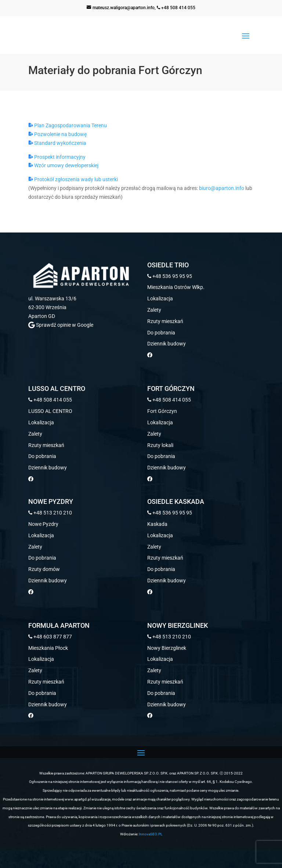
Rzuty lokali (160, 445)
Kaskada (157, 524)
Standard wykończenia (57, 143)
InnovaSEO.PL (151, 834)
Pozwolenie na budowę (57, 134)
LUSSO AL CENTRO (50, 411)
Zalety (154, 310)
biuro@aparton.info (222, 188)
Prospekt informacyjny (57, 157)
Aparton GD (42, 316)
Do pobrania (161, 333)
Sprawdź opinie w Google (61, 325)
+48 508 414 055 (176, 8)
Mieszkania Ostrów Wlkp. (176, 287)
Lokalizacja (160, 299)
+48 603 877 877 (50, 637)
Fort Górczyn (162, 411)
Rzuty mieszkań (165, 321)
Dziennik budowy (167, 344)
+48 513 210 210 (50, 513)
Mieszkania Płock (48, 648)
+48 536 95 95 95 (170, 276)
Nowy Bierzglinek (167, 648)
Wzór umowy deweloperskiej (63, 165)
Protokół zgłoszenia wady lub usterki (73, 179)
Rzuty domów (44, 569)
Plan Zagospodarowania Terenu (68, 125)
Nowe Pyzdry (43, 524)
